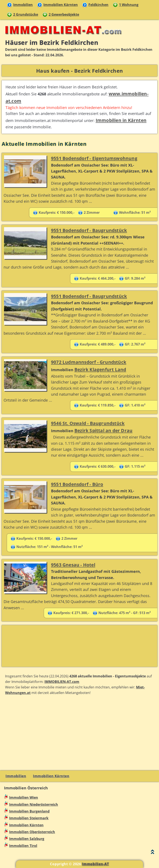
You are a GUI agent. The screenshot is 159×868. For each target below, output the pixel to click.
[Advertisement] (79, 646)
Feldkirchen (98, 5)
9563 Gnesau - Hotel (73, 565)
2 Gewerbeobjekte (64, 14)
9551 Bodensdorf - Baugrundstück (89, 230)
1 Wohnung (129, 5)
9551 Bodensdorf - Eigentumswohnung (94, 158)
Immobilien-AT (95, 864)
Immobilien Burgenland (29, 811)
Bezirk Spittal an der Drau (103, 430)
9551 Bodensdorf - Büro (77, 484)
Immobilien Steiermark (29, 818)
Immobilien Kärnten (61, 5)
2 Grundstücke (26, 14)
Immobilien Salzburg (27, 839)
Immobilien (23, 5)
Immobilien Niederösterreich (34, 804)
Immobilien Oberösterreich (32, 832)
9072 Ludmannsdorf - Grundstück (89, 362)
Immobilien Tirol (23, 846)
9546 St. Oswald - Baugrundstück (88, 423)
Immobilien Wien (24, 797)
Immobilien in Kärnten (121, 120)
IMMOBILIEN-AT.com (62, 682)
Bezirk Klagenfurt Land (100, 369)
